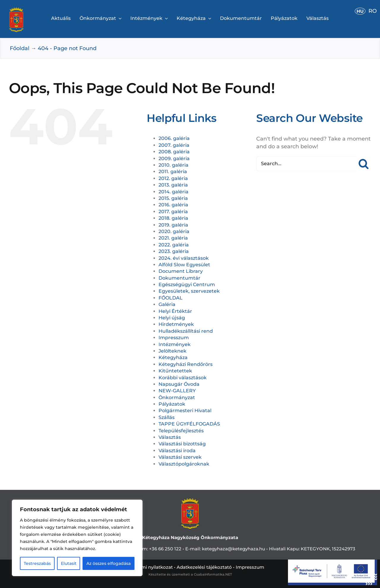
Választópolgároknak (184, 464)
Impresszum (174, 338)
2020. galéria (174, 231)
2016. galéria (173, 205)
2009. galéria (174, 158)
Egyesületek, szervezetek (189, 291)
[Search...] (306, 164)
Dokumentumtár (179, 278)
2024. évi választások (184, 258)
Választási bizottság (182, 444)
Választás (170, 437)
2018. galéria (173, 218)
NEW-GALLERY (177, 391)
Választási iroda (177, 451)
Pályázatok (172, 404)
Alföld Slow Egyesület (184, 265)
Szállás (167, 417)
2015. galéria (173, 198)
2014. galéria (174, 192)
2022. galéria (174, 245)
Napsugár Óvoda (179, 384)
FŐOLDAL (171, 298)
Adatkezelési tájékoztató (204, 567)
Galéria (167, 304)
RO (373, 11)
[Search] (364, 164)
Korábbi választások (183, 378)
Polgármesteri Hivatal (185, 411)
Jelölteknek (172, 351)
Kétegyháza (173, 357)
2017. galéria (173, 212)
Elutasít (69, 563)
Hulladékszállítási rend (186, 331)
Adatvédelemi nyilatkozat (144, 567)
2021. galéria (173, 238)
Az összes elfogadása (109, 563)
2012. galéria (173, 178)
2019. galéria (173, 225)
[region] (77, 538)
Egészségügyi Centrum (187, 285)
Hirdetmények (176, 324)
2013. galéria (173, 185)
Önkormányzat (177, 397)
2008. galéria (174, 152)
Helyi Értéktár (175, 311)
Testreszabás (37, 563)
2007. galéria (174, 145)
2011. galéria (173, 172)
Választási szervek (180, 457)
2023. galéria (174, 251)
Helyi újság (172, 318)
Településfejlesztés (181, 431)
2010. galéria (174, 165)
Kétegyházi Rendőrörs (186, 364)
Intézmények (175, 344)
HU (360, 11)
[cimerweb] (16, 10)
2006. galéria (174, 138)
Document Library (181, 271)
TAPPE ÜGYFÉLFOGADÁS (189, 424)
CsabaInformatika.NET (213, 574)
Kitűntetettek (175, 371)
